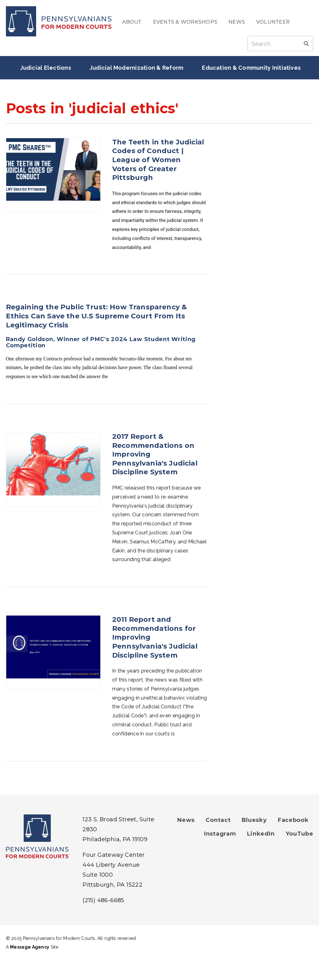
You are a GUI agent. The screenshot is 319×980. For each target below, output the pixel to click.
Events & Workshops (185, 22)
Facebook (293, 820)
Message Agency (30, 947)
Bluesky (254, 820)
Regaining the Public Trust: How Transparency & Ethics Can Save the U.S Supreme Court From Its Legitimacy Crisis (97, 316)
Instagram (220, 834)
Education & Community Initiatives (251, 68)
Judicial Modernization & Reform (136, 68)
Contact (218, 820)
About (132, 22)
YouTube (300, 834)
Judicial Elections (46, 68)
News (237, 22)
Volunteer (273, 22)
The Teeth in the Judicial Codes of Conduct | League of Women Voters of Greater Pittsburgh (158, 160)
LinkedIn (261, 834)
